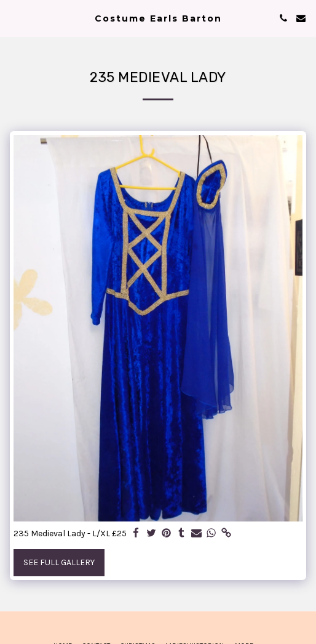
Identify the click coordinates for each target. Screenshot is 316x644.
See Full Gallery (59, 562)
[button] (14, 18)
